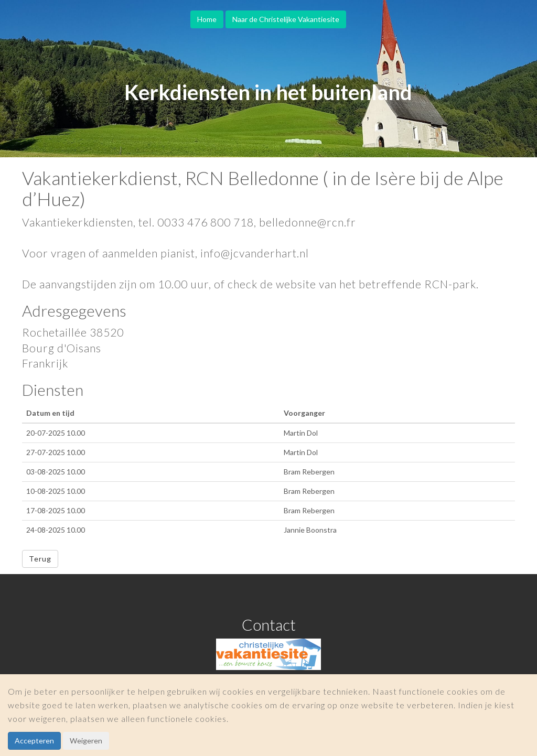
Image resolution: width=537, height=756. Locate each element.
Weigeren (86, 741)
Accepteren (34, 741)
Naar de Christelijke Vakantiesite (286, 19)
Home (207, 19)
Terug (40, 559)
